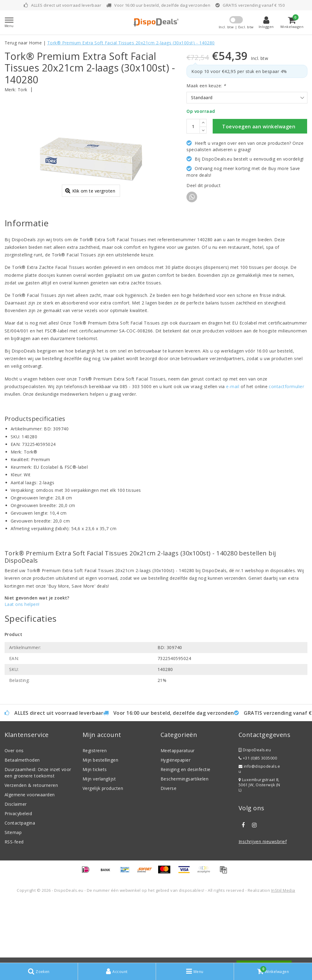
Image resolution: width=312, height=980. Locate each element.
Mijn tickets (95, 831)
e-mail (233, 447)
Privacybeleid (18, 875)
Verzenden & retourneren (31, 846)
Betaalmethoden (22, 821)
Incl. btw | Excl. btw (236, 27)
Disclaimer (16, 865)
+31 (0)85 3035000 (258, 819)
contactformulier (286, 447)
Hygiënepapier (175, 821)
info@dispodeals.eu (259, 830)
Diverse (168, 849)
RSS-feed (14, 903)
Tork (23, 90)
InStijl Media (283, 951)
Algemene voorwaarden (30, 856)
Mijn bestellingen (100, 821)
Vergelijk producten (103, 849)
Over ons (14, 812)
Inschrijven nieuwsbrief (263, 903)
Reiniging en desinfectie (186, 831)
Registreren (95, 812)
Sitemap (13, 893)
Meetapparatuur (178, 812)
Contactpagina (20, 884)
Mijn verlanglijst (99, 840)
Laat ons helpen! (22, 665)
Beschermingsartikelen (184, 840)
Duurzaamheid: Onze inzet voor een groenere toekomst (38, 834)
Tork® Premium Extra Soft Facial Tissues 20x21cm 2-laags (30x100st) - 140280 (131, 43)
